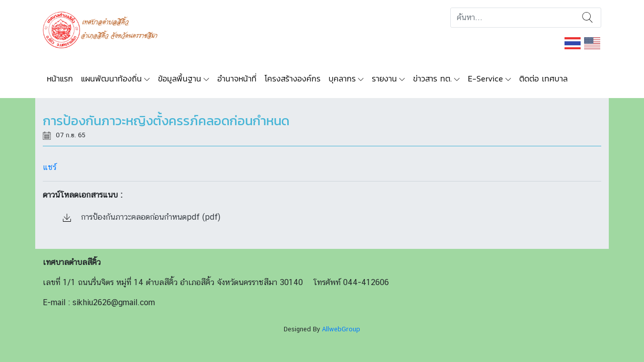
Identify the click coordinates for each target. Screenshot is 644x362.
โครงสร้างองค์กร (293, 78)
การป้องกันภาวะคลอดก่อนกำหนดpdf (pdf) (142, 217)
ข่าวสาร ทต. (432, 78)
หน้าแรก (60, 78)
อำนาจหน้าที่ (237, 78)
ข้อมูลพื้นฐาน (180, 78)
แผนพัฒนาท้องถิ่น (111, 78)
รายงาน (384, 78)
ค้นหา (587, 18)
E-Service (486, 78)
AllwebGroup (341, 329)
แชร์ (50, 167)
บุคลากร (342, 78)
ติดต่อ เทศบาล (543, 78)
